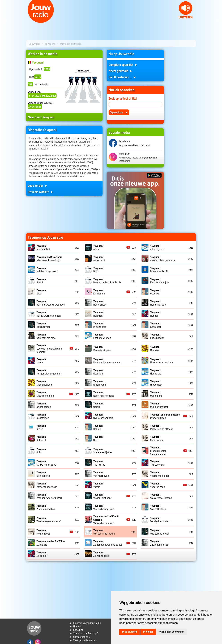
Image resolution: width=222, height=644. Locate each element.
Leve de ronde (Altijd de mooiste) (49, 348)
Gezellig (155, 292)
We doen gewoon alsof (49, 519)
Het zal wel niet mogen (49, 314)
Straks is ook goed (46, 463)
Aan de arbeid (44, 247)
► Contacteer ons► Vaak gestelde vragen (83, 638)
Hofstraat (98, 314)
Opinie (98, 405)
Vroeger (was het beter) (49, 496)
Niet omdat (156, 383)
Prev (5, 21)
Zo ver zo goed (101, 554)
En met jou (99, 292)
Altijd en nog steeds (47, 270)
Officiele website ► (41, 192)
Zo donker (42, 554)
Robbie (98, 427)
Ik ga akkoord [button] (129, 632)
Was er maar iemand (161, 496)
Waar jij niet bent (102, 496)
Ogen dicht (156, 394)
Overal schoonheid (103, 416)
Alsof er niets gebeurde (163, 258)
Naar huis (98, 372)
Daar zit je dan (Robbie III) (107, 281)
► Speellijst (76, 630)
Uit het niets (43, 474)
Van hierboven (101, 474)
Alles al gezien (158, 247)
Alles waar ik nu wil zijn (49, 258)
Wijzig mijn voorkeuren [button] (172, 632)
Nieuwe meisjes (45, 394)
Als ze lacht (99, 258)
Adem (98, 247)
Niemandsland (44, 383)
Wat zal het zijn (158, 507)
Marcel (41, 361)
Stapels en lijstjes (103, 451)
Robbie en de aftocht (161, 427)
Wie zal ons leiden (160, 532)
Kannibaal (155, 325)
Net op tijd (156, 372)
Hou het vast (43, 325)
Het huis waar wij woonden (51, 303)
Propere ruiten (165, 416)
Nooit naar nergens (104, 394)
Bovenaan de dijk (159, 270)
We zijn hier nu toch (161, 519)
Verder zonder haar (47, 485)
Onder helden (44, 405)
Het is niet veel (158, 303)
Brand (41, 281)
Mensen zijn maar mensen (107, 361)
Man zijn (155, 348)
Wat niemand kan (46, 507)
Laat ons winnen (102, 336)
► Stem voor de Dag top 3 (84, 633)
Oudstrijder (42, 416)
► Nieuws (75, 626)
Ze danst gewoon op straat (108, 543)
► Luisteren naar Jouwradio (85, 623)
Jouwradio (35, 44)
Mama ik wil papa (102, 348)
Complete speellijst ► (123, 65)
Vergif (98, 485)
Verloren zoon (158, 485)
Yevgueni (50, 44)
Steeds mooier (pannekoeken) (158, 451)
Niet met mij (100, 383)
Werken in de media (104, 532)
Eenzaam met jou (159, 281)
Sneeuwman (157, 438)
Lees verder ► (38, 185)
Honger (155, 314)
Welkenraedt (43, 532)
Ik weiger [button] (148, 632)
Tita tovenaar (157, 463)
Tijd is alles (99, 463)
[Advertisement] (182, 102)
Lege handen (157, 336)
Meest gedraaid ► (121, 71)
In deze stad (100, 325)
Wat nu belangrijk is (104, 507)
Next (217, 21)
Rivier (41, 427)
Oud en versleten (159, 405)
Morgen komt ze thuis (162, 361)
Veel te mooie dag (160, 474)
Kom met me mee (46, 336)
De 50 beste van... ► (122, 77)
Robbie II (41, 438)
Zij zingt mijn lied (159, 543)
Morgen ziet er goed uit (49, 372)
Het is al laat (100, 303)
